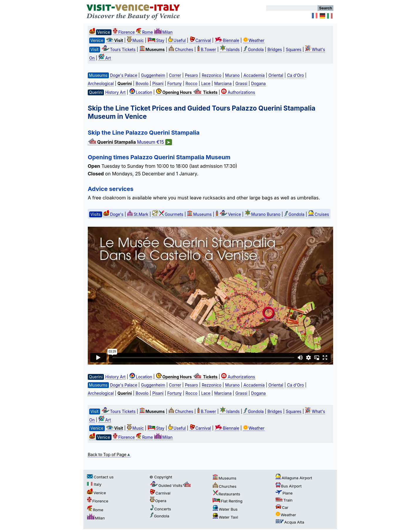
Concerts (160, 509)
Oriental (276, 75)
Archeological (101, 84)
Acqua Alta (290, 522)
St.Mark (138, 214)
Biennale (227, 40)
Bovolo (142, 84)
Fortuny (174, 84)
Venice (228, 214)
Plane (284, 493)
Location (141, 92)
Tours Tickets (118, 50)
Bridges (275, 50)
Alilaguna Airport (294, 478)
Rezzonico (211, 75)
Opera (158, 501)
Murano (232, 75)
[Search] (292, 8)
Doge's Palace (124, 75)
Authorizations (238, 92)
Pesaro (192, 75)
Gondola (253, 50)
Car (282, 507)
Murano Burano (263, 214)
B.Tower (206, 50)
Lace (206, 84)
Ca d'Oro (296, 75)
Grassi (241, 84)
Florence (124, 32)
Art (104, 58)
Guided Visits (171, 485)
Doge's (113, 214)
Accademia (254, 75)
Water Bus (225, 509)
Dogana (259, 84)
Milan (163, 32)
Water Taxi (225, 517)
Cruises (319, 214)
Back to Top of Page (109, 454)
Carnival (200, 40)
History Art (115, 92)
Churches (181, 50)
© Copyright (161, 477)
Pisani (158, 84)
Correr (175, 75)
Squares (294, 50)
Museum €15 (130, 142)
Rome (144, 32)
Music (135, 40)
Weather (254, 40)
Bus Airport (289, 486)
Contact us (100, 477)
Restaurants (226, 494)
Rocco (192, 84)
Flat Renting (228, 501)
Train (284, 500)
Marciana (223, 84)
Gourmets (168, 214)
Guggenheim (153, 75)
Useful (177, 40)
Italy (94, 484)
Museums (199, 214)
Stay (156, 40)
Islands (230, 50)
